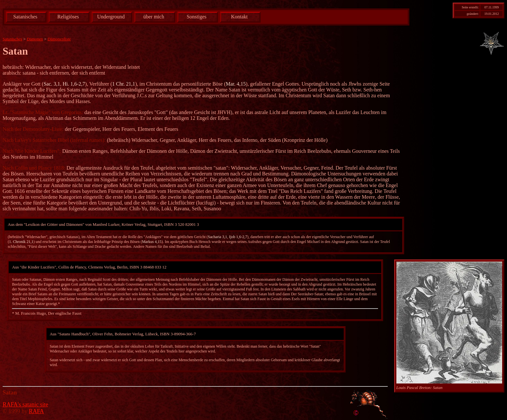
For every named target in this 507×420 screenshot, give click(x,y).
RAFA (36, 411)
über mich (154, 17)
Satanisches (25, 17)
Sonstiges (196, 17)
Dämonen (35, 39)
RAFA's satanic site (25, 404)
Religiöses (68, 17)
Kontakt (239, 17)
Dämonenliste (59, 39)
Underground (111, 17)
